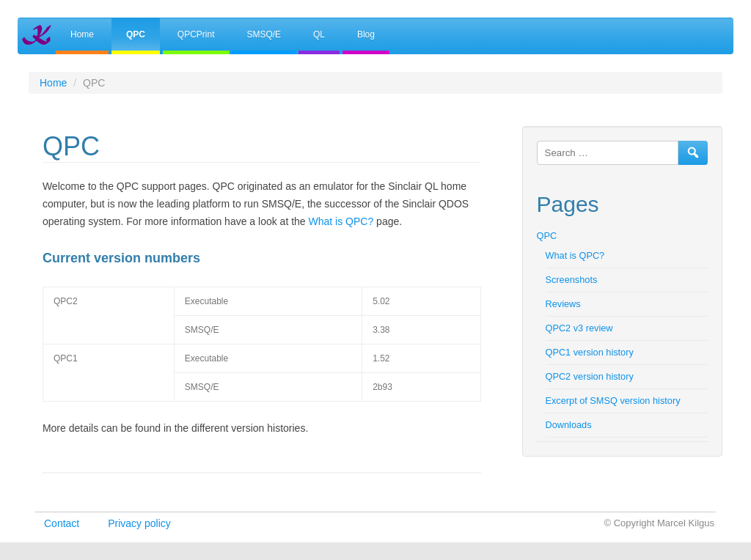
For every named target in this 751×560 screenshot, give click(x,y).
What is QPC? (341, 221)
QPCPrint (196, 34)
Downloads (569, 425)
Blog (366, 34)
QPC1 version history (590, 352)
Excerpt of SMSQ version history (613, 401)
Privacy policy (139, 523)
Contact (62, 523)
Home (82, 34)
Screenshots (572, 280)
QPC (136, 34)
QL (319, 34)
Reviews (563, 304)
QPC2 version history (590, 376)
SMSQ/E (264, 34)
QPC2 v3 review (579, 328)
